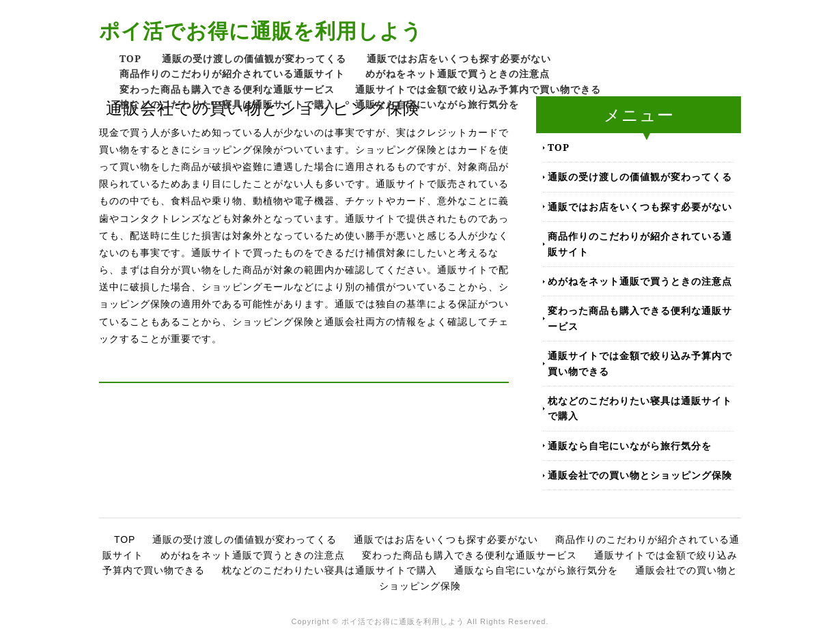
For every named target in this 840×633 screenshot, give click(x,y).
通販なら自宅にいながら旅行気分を (437, 104)
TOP (130, 58)
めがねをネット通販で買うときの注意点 (458, 73)
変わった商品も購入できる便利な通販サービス (227, 89)
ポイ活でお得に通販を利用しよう (261, 30)
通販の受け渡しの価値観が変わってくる (254, 58)
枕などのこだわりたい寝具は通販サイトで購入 (227, 104)
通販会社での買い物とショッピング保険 (640, 475)
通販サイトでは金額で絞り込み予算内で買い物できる (478, 89)
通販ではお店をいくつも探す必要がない (459, 58)
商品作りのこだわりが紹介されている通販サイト (232, 73)
